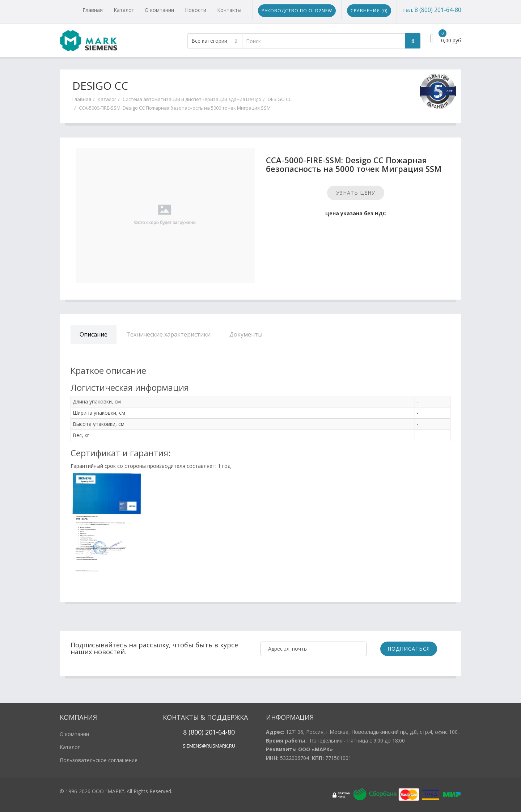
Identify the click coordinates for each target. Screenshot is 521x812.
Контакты (229, 10)
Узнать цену (356, 193)
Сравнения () (369, 11)
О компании (159, 10)
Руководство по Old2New (297, 11)
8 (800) (193, 732)
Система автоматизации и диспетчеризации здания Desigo (192, 99)
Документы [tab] (246, 334)
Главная (93, 10)
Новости (196, 10)
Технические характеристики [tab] (168, 334)
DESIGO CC (280, 99)
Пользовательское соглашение (99, 760)
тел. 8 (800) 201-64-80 (432, 10)
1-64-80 (224, 732)
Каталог (124, 10)
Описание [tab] (94, 334)
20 (208, 732)
